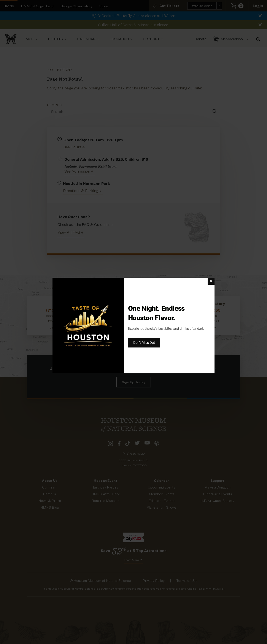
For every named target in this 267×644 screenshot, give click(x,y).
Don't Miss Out (144, 343)
